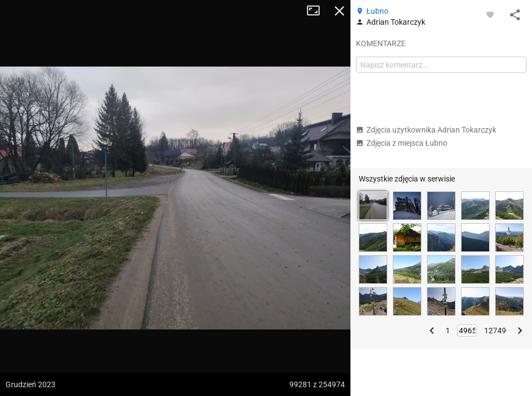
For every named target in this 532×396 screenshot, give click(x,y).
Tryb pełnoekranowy (317, 11)
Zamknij (339, 11)
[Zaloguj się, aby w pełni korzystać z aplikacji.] (490, 14)
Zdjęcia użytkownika (426, 130)
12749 (495, 331)
